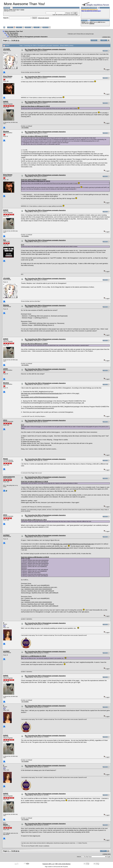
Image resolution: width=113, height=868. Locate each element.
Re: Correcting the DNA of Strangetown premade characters (45, 49)
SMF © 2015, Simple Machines (63, 864)
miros (5, 420)
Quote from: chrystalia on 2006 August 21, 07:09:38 (34, 482)
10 (16, 40)
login (18, 10)
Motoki (6, 459)
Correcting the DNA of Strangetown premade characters (28, 37)
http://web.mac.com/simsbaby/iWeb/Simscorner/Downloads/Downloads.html (45, 548)
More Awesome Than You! (14, 31)
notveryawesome (9, 477)
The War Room (13, 35)
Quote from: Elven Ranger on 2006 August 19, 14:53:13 (35, 106)
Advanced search (43, 18)
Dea (5, 240)
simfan (6, 369)
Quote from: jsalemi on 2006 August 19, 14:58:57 (34, 180)
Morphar (6, 131)
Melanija (6, 305)
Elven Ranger (8, 76)
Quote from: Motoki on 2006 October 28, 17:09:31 (34, 520)
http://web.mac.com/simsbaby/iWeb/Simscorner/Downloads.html (41, 393)
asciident (6, 535)
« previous (105, 37)
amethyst (92, 23)
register (22, 10)
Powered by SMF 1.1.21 (48, 864)
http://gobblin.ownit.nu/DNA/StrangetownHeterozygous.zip (39, 397)
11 (18, 40)
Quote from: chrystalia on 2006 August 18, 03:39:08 (34, 136)
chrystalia (7, 49)
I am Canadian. (25, 128)
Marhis (6, 824)
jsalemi (6, 101)
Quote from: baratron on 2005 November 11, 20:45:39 (35, 557)
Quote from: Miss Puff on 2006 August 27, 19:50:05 (34, 344)
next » (109, 37)
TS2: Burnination (12, 33)
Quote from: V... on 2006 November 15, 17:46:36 (33, 656)
